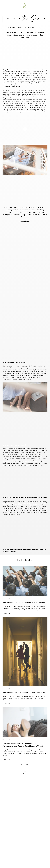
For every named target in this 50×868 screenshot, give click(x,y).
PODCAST (22, 28)
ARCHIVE (41, 28)
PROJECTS (12, 28)
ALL (5, 28)
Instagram (17, 550)
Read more (6, 614)
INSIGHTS (32, 28)
